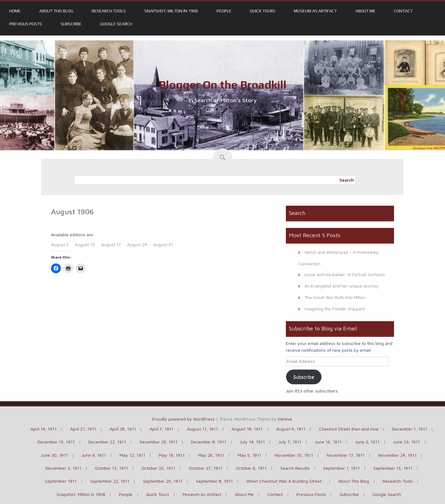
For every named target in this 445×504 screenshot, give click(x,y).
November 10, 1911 (294, 455)
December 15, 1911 (56, 442)
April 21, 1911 (83, 429)
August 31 (163, 244)
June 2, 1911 (367, 442)
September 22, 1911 (110, 481)
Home (15, 11)
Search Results (295, 468)
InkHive (285, 419)
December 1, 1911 (410, 429)
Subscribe (71, 24)
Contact (403, 11)
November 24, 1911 (397, 455)
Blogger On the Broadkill (223, 85)
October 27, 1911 (206, 468)
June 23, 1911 (407, 442)
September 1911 (61, 481)
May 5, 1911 (249, 455)
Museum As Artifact (315, 11)
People (224, 11)
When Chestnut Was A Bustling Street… (285, 481)
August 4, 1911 (291, 429)
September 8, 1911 (214, 481)
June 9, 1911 (94, 455)
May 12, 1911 (132, 455)
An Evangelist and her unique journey (341, 286)
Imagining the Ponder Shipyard (335, 309)
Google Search (116, 24)
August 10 (85, 244)
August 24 (137, 244)
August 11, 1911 (202, 429)
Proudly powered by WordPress (183, 419)
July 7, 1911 (290, 442)
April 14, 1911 (44, 429)
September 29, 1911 (163, 481)
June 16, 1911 (328, 442)
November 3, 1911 (63, 468)
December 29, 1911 (159, 442)
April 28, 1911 (123, 429)
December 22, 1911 (107, 442)
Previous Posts (26, 24)
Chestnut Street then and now (349, 429)
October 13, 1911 (111, 468)
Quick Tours (263, 11)
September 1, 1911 (341, 468)
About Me (365, 11)
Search (347, 180)
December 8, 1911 (209, 442)
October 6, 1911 (251, 468)
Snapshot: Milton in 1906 (171, 11)
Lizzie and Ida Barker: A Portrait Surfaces (345, 274)
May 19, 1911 (172, 455)
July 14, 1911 (252, 442)
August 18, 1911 (247, 429)
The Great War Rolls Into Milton (335, 297)
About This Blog (56, 11)
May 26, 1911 (211, 455)
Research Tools (109, 11)
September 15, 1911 (393, 468)
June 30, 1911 (54, 455)
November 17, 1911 (346, 455)
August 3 (60, 244)
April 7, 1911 (161, 429)
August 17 (111, 244)
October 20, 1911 (158, 468)
